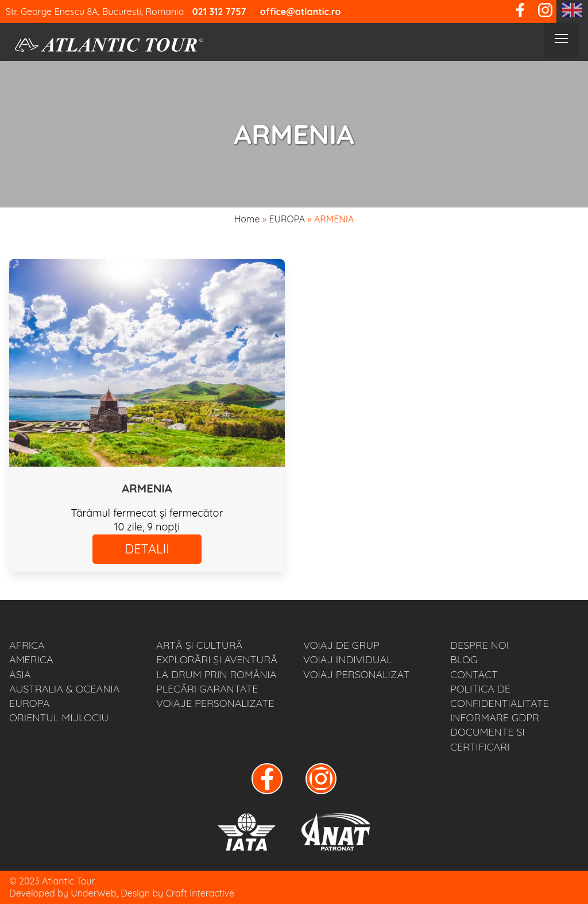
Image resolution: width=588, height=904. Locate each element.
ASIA (20, 674)
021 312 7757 (219, 11)
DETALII (147, 549)
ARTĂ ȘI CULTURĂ (199, 645)
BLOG (464, 659)
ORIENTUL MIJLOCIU (59, 718)
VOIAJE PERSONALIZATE (215, 703)
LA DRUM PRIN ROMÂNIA (216, 674)
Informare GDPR (495, 718)
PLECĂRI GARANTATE (207, 689)
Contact (474, 674)
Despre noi (479, 645)
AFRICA (27, 645)
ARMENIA (147, 488)
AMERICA (31, 659)
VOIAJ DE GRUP (341, 645)
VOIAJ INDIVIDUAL (348, 659)
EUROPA (287, 219)
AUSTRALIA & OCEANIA (64, 689)
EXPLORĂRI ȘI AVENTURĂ (217, 659)
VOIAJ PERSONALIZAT (356, 674)
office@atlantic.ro (301, 11)
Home (247, 219)
